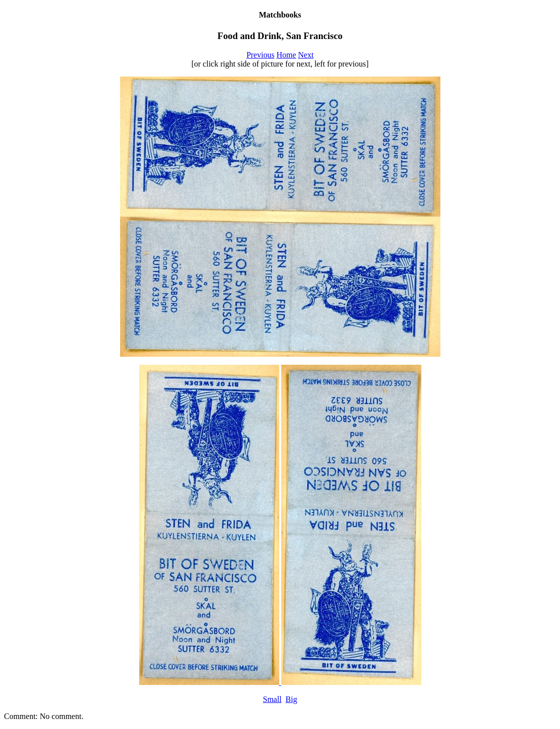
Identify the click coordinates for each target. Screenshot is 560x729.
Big (292, 699)
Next (306, 55)
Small (272, 699)
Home (286, 55)
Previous (260, 55)
